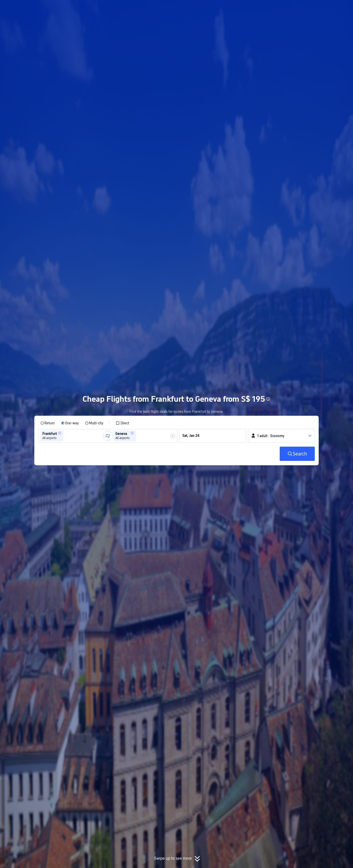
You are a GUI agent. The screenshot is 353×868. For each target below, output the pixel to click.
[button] (313, 8)
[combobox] (66, 436)
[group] (73, 436)
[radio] (48, 423)
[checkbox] (122, 423)
